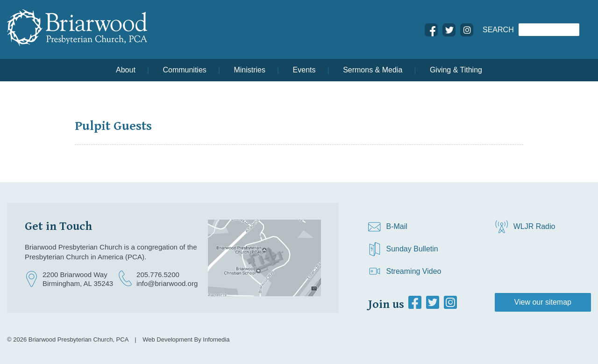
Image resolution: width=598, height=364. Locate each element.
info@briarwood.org (167, 283)
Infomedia (216, 339)
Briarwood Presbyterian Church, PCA (78, 339)
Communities (184, 70)
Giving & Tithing (456, 70)
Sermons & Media (373, 70)
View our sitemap (543, 302)
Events (304, 70)
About (126, 70)
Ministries (249, 70)
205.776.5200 (158, 275)
